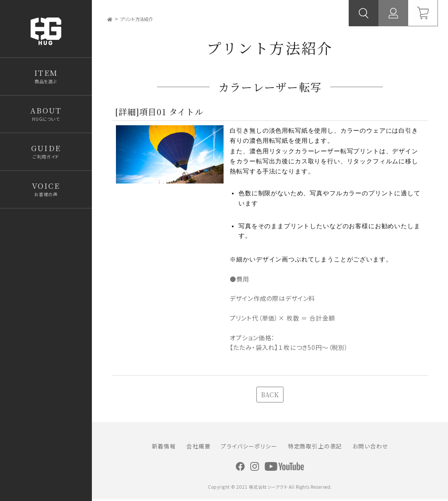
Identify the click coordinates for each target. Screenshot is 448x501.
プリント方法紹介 (143, 19)
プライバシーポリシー (249, 447)
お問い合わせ (370, 447)
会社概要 (198, 447)
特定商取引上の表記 (315, 447)
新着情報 (164, 447)
